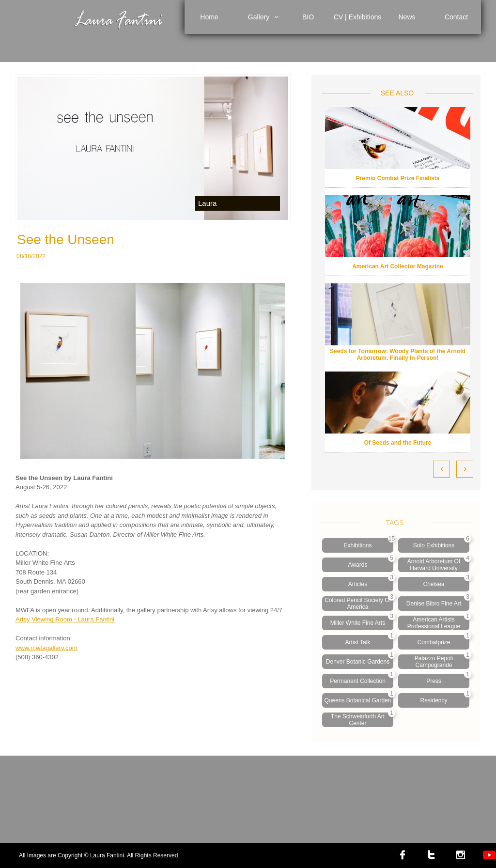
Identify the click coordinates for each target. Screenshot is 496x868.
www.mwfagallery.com (46, 648)
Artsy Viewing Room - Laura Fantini (65, 619)
